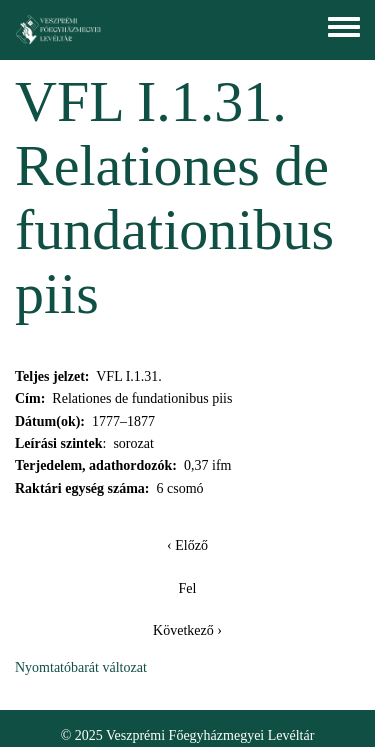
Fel (188, 588)
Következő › (187, 630)
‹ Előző (187, 545)
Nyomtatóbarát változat (81, 667)
